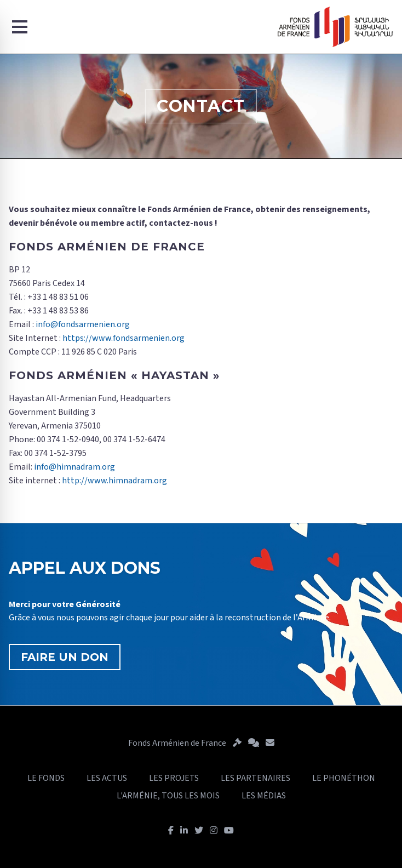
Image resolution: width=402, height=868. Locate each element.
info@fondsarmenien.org (83, 324)
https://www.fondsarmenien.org (124, 338)
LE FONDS (46, 778)
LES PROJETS (174, 778)
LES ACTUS (107, 778)
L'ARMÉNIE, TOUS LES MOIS (168, 796)
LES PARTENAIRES (255, 778)
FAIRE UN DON (65, 657)
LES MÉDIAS (264, 796)
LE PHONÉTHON (344, 778)
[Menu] (20, 27)
